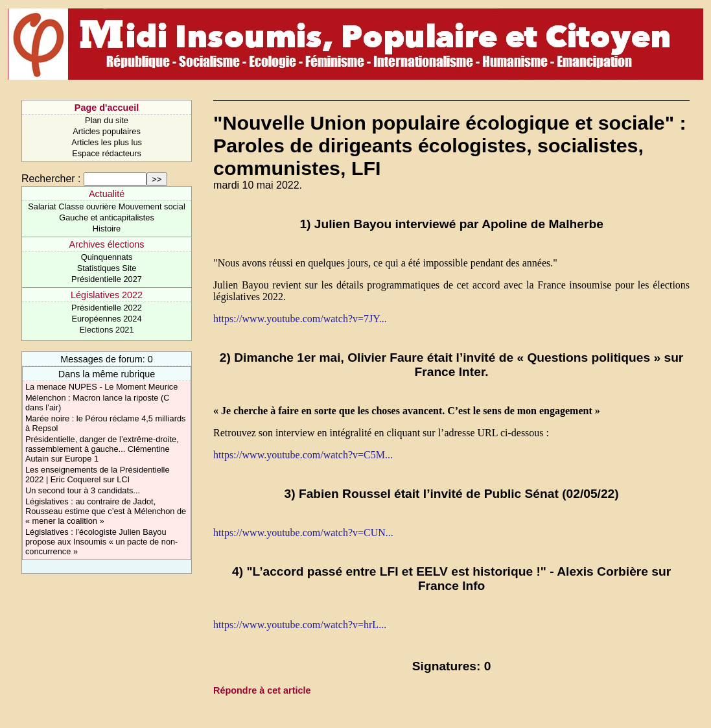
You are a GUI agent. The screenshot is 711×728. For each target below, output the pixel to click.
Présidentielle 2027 (107, 279)
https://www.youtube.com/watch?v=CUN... (303, 533)
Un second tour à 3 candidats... (83, 490)
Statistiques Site (107, 268)
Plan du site (107, 120)
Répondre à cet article (262, 690)
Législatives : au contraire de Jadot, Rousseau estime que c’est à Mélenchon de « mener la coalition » (106, 511)
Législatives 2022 (107, 295)
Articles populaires (107, 131)
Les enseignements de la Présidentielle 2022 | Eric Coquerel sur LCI (98, 475)
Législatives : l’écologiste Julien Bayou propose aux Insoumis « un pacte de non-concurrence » (101, 542)
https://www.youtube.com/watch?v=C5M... (303, 455)
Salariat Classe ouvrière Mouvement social (107, 206)
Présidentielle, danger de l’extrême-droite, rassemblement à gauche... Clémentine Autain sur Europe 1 (102, 449)
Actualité (107, 194)
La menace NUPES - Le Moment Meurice (101, 387)
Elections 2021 (107, 330)
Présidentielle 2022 (107, 308)
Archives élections (107, 244)
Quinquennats (107, 257)
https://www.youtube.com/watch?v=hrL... (300, 625)
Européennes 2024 (106, 319)
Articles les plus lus (107, 142)
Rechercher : (51, 179)
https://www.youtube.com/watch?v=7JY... (300, 319)
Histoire (107, 229)
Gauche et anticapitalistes (107, 217)
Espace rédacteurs (107, 153)
